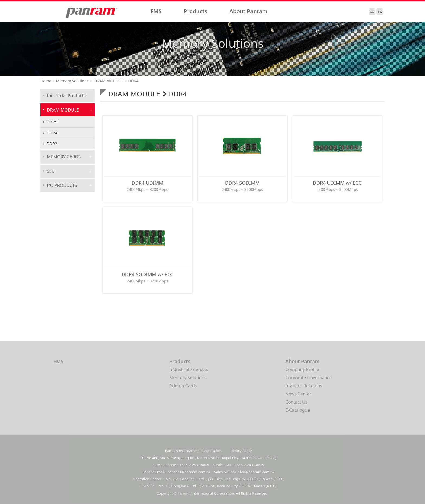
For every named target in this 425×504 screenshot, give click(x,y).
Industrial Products (66, 96)
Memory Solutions (72, 81)
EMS (156, 11)
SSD (51, 171)
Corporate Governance (308, 379)
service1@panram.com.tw (189, 476)
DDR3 (52, 144)
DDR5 (52, 122)
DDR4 (52, 133)
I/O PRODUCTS (62, 185)
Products (195, 11)
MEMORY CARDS (64, 157)
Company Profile (302, 371)
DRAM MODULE (108, 81)
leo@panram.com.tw (257, 476)
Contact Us (296, 404)
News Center (298, 396)
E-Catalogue (298, 412)
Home (46, 81)
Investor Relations (304, 388)
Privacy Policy (241, 454)
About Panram (249, 11)
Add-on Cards (183, 388)
